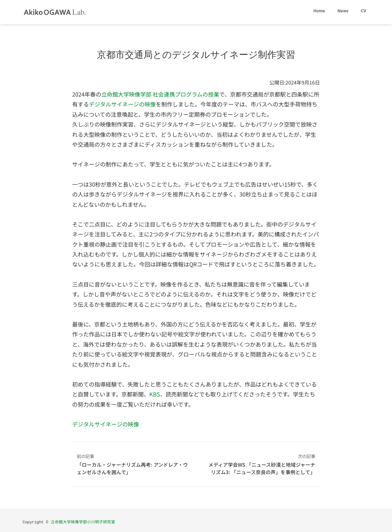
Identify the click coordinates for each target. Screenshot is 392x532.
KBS (155, 394)
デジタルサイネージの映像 (122, 104)
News (343, 11)
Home (319, 11)
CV (364, 11)
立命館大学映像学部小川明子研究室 (83, 522)
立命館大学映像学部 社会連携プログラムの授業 (160, 94)
